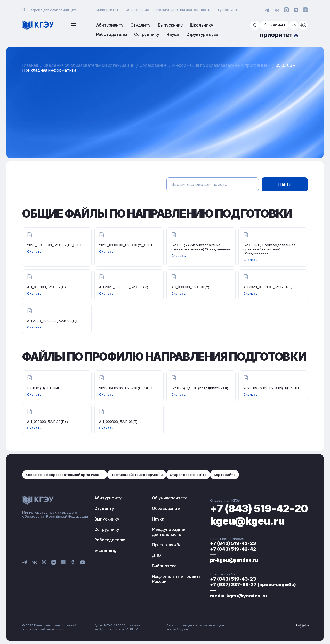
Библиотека (164, 566)
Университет (107, 10)
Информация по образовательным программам (221, 65)
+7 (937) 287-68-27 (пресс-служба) (253, 585)
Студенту (104, 508)
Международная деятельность (183, 10)
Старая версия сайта (188, 475)
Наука (158, 519)
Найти (285, 184)
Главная (30, 65)
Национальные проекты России (177, 579)
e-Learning (105, 550)
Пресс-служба (167, 545)
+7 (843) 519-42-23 (233, 543)
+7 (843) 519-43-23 (233, 579)
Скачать (34, 251)
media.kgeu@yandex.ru (239, 596)
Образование (137, 10)
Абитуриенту (108, 498)
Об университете (170, 498)
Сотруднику (107, 529)
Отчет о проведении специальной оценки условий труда (196, 627)
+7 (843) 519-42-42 (233, 549)
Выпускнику (107, 519)
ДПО (156, 555)
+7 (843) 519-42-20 (259, 509)
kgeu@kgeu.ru (247, 521)
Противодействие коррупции (137, 475)
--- (213, 554)
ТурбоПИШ (227, 10)
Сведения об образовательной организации (89, 65)
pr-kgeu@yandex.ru (234, 560)
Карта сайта (225, 475)
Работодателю (110, 540)
